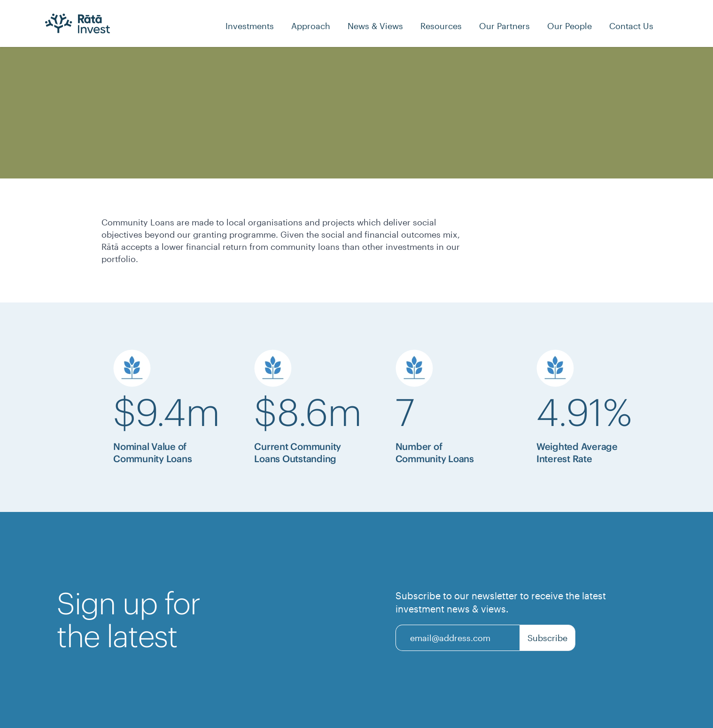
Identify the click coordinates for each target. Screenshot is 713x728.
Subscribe (547, 638)
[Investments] (250, 26)
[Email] (457, 638)
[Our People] (570, 26)
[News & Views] (375, 26)
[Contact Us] (631, 26)
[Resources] (441, 26)
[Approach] (311, 26)
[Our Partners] (504, 26)
